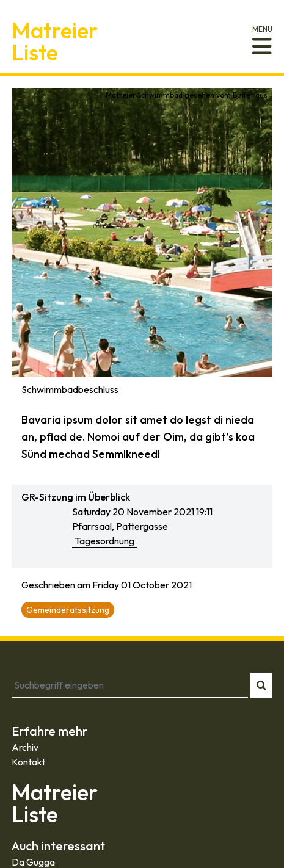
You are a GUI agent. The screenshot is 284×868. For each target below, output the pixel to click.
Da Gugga (33, 862)
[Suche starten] (261, 685)
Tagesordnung (104, 541)
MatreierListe (55, 41)
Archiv (25, 747)
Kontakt (28, 762)
